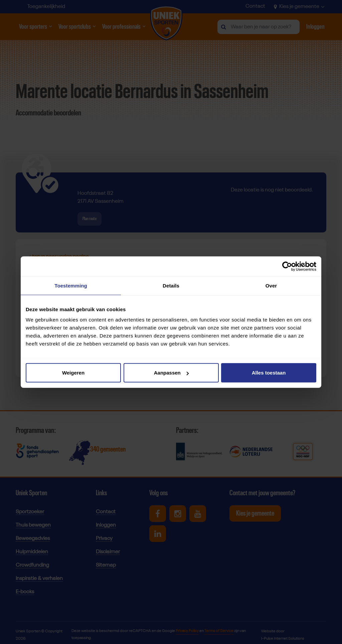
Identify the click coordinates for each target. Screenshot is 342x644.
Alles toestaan (269, 373)
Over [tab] (271, 285)
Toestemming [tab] (71, 285)
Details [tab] (171, 285)
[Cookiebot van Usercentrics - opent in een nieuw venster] (287, 266)
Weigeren (73, 373)
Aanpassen (171, 373)
